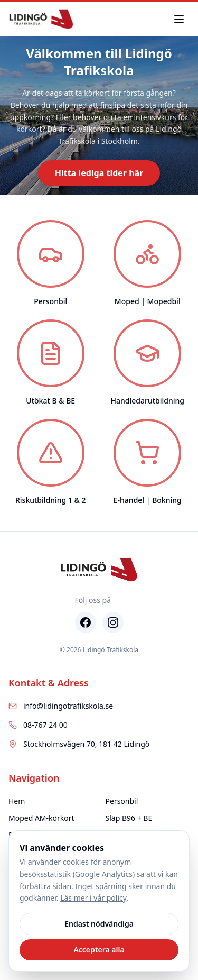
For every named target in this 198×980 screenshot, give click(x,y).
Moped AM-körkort (41, 818)
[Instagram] (113, 622)
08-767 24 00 (38, 725)
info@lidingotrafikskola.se (61, 706)
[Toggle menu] (179, 19)
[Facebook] (86, 622)
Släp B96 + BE (129, 818)
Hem (17, 801)
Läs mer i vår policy (93, 898)
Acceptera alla (99, 950)
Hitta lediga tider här (99, 173)
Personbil (122, 801)
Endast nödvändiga (99, 924)
